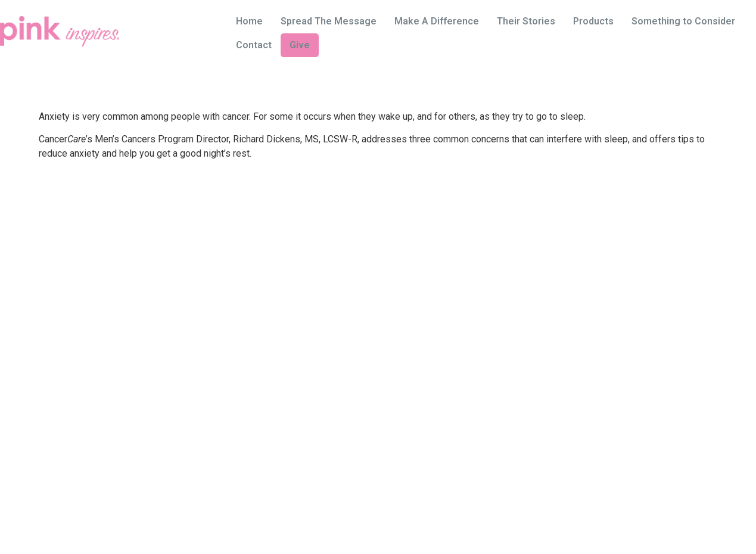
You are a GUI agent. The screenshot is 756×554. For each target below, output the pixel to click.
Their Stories (526, 21)
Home (249, 21)
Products (593, 21)
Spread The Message (329, 21)
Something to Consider (683, 21)
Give (300, 45)
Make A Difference (437, 21)
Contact (254, 45)
